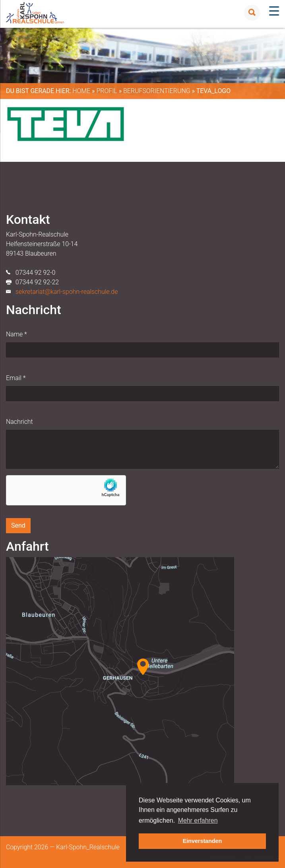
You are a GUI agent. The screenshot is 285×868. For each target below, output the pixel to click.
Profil (107, 91)
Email (16, 378)
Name (16, 334)
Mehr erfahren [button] (198, 820)
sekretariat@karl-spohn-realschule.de (67, 292)
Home (81, 91)
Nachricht (19, 422)
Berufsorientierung (157, 91)
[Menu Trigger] (274, 11)
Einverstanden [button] (203, 841)
